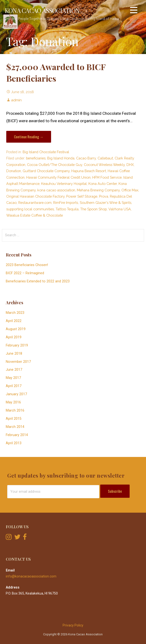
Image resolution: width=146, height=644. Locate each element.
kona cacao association (56, 190)
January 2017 (16, 394)
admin (16, 100)
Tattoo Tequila (67, 209)
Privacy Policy (73, 625)
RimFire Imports (66, 203)
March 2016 (15, 410)
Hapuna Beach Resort (89, 171)
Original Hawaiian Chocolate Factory (35, 196)
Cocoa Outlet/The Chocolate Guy (55, 165)
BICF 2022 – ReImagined (25, 273)
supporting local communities (30, 209)
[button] (134, 11)
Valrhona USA (120, 209)
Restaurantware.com (35, 203)
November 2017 (18, 362)
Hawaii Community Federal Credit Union (58, 177)
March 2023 (15, 313)
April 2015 (14, 419)
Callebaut (105, 158)
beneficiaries (36, 158)
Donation (14, 171)
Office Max (130, 190)
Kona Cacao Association (42, 10)
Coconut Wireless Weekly (104, 165)
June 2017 (14, 370)
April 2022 (14, 321)
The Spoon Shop (93, 209)
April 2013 (14, 443)
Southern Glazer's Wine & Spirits (106, 203)
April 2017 (14, 386)
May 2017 (13, 378)
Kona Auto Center (103, 184)
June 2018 (14, 354)
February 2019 (17, 345)
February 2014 (17, 435)
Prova (104, 196)
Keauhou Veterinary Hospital (64, 184)
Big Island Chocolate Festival (46, 152)
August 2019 (16, 329)
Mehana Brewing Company (98, 190)
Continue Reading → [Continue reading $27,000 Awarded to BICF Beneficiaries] (29, 137)
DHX (130, 165)
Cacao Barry (86, 158)
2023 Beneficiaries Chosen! (27, 265)
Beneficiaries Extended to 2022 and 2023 (38, 281)
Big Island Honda (61, 158)
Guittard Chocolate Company (46, 171)
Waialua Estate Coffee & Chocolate (35, 215)
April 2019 (14, 337)
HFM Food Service (107, 177)
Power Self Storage (82, 196)
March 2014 (15, 427)
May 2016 (13, 402)
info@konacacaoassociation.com (31, 576)
